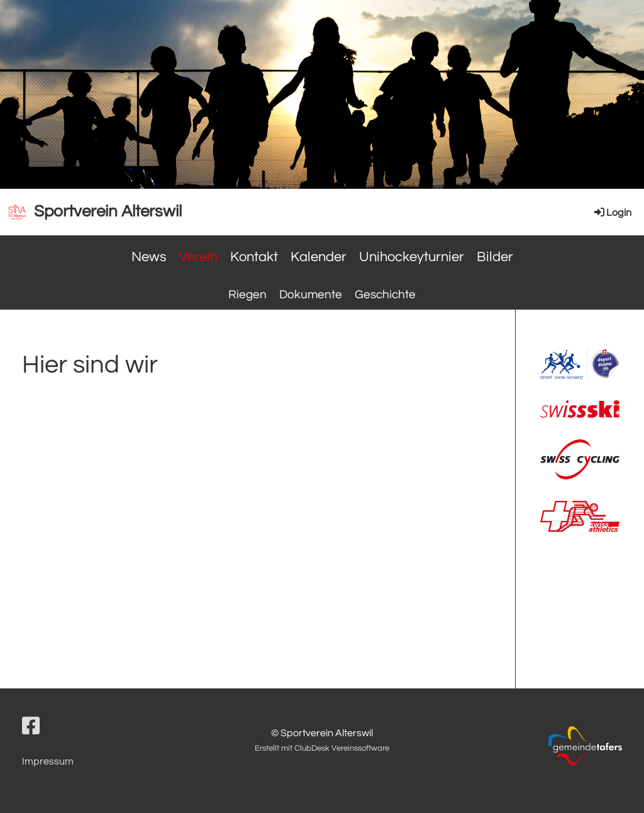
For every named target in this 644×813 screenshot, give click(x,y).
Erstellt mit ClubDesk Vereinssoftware (322, 749)
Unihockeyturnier (412, 257)
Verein (198, 257)
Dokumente (311, 294)
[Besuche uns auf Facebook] (31, 727)
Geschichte (385, 294)
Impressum (48, 761)
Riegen (247, 294)
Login (612, 213)
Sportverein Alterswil (108, 211)
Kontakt (254, 257)
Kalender (319, 257)
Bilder (495, 257)
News (149, 257)
